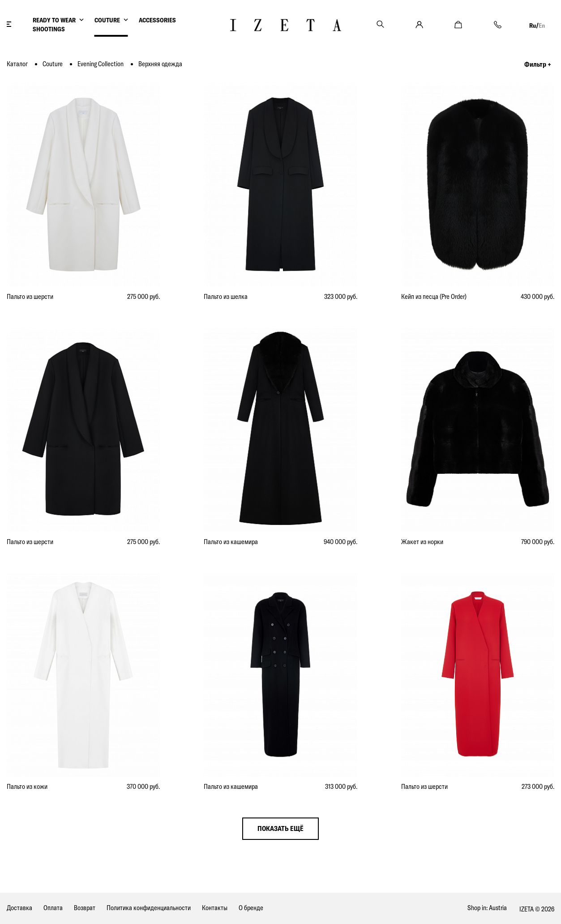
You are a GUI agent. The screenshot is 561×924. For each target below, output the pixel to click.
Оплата (53, 908)
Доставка (19, 908)
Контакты (215, 908)
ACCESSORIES (157, 20)
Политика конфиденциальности (149, 908)
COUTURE (107, 20)
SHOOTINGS (49, 29)
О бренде (251, 908)
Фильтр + (538, 64)
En (542, 26)
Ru (533, 26)
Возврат (85, 908)
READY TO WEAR (54, 20)
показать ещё (280, 828)
